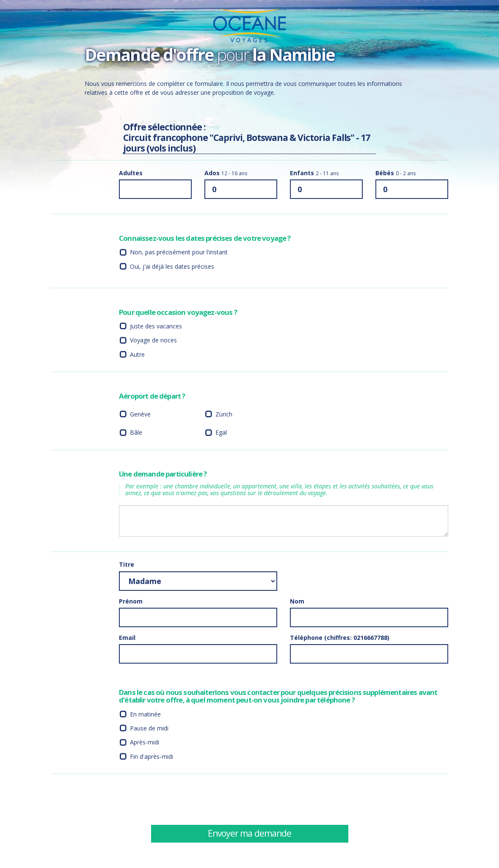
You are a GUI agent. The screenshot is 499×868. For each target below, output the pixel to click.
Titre (127, 565)
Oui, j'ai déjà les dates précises (172, 267)
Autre (137, 355)
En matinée (145, 715)
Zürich (224, 415)
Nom (297, 602)
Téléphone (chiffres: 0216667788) (340, 638)
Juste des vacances (156, 327)
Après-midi (145, 743)
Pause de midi (149, 729)
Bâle (136, 433)
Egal (221, 433)
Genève (140, 415)
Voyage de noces (153, 341)
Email (127, 638)
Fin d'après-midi (152, 757)
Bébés (396, 174)
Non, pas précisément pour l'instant (179, 253)
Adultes (131, 174)
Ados (226, 174)
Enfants (314, 174)
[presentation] (354, 800)
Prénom (131, 602)
